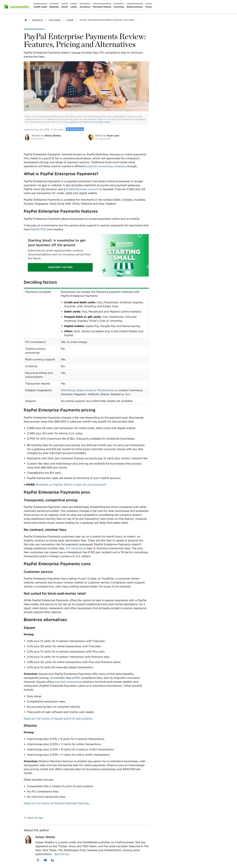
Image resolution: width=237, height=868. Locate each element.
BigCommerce (86, 390)
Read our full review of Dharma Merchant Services (56, 803)
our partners (72, 122)
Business (38, 20)
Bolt (128, 394)
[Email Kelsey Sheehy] (45, 860)
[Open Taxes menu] (149, 7)
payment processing (68, 682)
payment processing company (106, 166)
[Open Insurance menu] (85, 7)
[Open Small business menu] (135, 7)
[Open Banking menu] (54, 7)
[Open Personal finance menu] (102, 7)
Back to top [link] (35, 818)
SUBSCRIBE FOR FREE (60, 267)
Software (55, 20)
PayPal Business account (82, 189)
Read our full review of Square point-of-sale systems (58, 719)
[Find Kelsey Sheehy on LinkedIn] (53, 860)
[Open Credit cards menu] (40, 7)
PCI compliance (76, 548)
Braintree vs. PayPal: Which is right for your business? (71, 485)
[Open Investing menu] (119, 7)
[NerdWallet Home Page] (17, 7)
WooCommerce (107, 390)
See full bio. (62, 854)
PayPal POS (38, 229)
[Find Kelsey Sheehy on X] (38, 860)
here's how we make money (97, 122)
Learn (70, 20)
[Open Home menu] (65, 7)
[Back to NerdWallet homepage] (26, 20)
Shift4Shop (68, 390)
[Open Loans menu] (74, 7)
